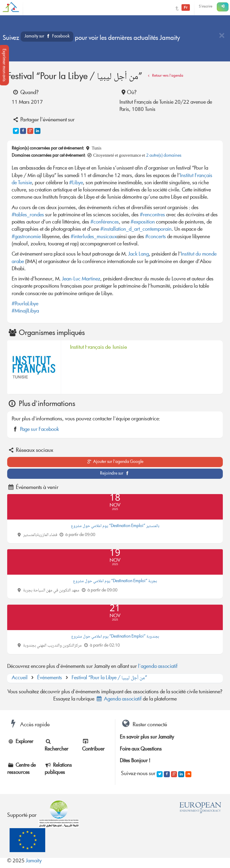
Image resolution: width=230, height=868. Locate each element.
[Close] (222, 36)
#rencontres (152, 215)
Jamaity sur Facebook (47, 37)
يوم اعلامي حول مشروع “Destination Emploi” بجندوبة (115, 637)
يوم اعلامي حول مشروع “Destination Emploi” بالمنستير (115, 526)
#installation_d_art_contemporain (136, 230)
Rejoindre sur (115, 474)
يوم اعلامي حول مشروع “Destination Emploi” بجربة (115, 581)
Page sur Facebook (40, 430)
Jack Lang (139, 255)
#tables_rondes (28, 215)
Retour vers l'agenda (165, 76)
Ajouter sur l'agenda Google (115, 462)
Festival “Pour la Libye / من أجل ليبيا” (109, 678)
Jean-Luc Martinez (81, 279)
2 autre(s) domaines (164, 156)
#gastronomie (26, 237)
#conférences (105, 222)
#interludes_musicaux (94, 237)
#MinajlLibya (25, 311)
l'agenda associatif (158, 667)
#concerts (156, 237)
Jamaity (34, 861)
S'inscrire (206, 7)
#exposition (143, 222)
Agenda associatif (119, 699)
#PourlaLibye (25, 304)
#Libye (76, 183)
